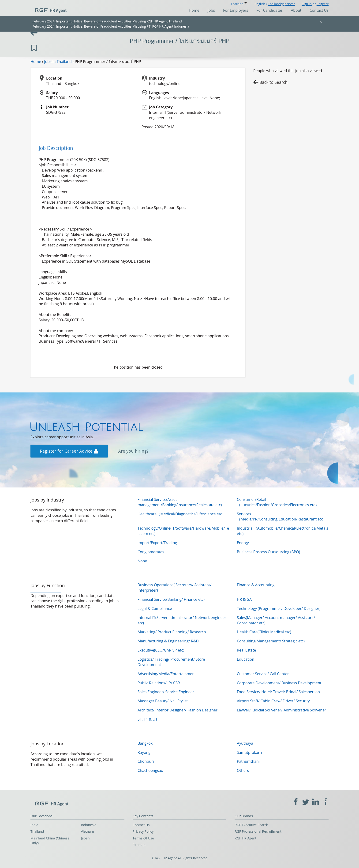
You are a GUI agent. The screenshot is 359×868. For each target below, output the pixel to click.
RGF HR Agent (245, 838)
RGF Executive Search (251, 825)
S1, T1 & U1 (148, 719)
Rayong (144, 752)
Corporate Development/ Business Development (279, 683)
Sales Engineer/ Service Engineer (166, 692)
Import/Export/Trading (157, 543)
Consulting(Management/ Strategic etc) (271, 641)
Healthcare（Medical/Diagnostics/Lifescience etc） (182, 514)
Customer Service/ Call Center (263, 674)
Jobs (211, 10)
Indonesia (89, 825)
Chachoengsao (150, 770)
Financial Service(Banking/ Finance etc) (171, 599)
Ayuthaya (245, 743)
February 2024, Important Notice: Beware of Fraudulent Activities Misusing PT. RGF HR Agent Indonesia (111, 26)
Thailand (274, 4)
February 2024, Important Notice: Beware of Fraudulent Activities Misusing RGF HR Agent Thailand (107, 21)
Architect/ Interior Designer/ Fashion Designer (178, 710)
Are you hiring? (134, 451)
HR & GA (244, 599)
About (296, 10)
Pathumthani (248, 761)
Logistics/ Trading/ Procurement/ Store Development (171, 662)
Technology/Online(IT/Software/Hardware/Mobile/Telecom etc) (183, 531)
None (142, 561)
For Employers (236, 10)
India (34, 825)
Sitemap (139, 845)
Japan (85, 838)
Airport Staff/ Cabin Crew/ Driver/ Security (273, 701)
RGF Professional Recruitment (258, 831)
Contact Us (319, 10)
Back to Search (274, 82)
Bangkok (145, 743)
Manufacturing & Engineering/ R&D (168, 641)
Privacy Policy (143, 831)
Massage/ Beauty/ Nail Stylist (163, 701)
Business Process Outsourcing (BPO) (269, 552)
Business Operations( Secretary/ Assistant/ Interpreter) (174, 588)
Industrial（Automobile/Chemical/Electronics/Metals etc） (282, 531)
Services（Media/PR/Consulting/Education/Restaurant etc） (282, 517)
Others (243, 770)
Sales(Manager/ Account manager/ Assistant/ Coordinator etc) (276, 620)
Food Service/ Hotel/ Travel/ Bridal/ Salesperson (278, 692)
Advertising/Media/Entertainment (167, 674)
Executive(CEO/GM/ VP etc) (161, 650)
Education (246, 659)
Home (194, 10)
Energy (243, 543)
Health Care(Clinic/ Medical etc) (264, 632)
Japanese (289, 4)
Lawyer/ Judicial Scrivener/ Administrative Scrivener (282, 710)
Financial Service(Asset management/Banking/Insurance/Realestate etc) (180, 502)
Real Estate (247, 650)
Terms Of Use (143, 838)
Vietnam (87, 831)
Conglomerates (151, 552)
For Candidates (269, 10)
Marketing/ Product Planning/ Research (172, 632)
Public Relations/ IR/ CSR (159, 683)
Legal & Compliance (155, 608)
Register (323, 4)
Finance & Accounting (256, 585)
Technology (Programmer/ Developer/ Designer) (279, 608)
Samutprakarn (249, 752)
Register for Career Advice (69, 451)
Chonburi (146, 761)
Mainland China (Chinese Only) (50, 841)
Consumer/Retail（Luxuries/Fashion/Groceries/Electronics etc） (278, 502)
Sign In (307, 4)
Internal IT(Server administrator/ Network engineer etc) (182, 620)
